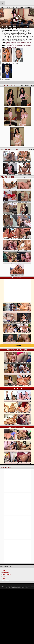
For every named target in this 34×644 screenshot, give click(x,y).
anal (28, 42)
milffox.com (13, 586)
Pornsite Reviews (7, 575)
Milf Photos (5, 571)
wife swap (11, 44)
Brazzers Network (9, 7)
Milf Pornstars (6, 573)
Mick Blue (20, 46)
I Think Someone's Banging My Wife (24, 29)
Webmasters (5, 580)
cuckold (13, 42)
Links (4, 576)
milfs (6, 44)
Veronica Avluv (13, 46)
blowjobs (8, 42)
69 (16, 42)
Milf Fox (17, 3)
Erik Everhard (27, 46)
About (4, 578)
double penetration (22, 42)
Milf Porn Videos (6, 569)
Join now (17, 346)
